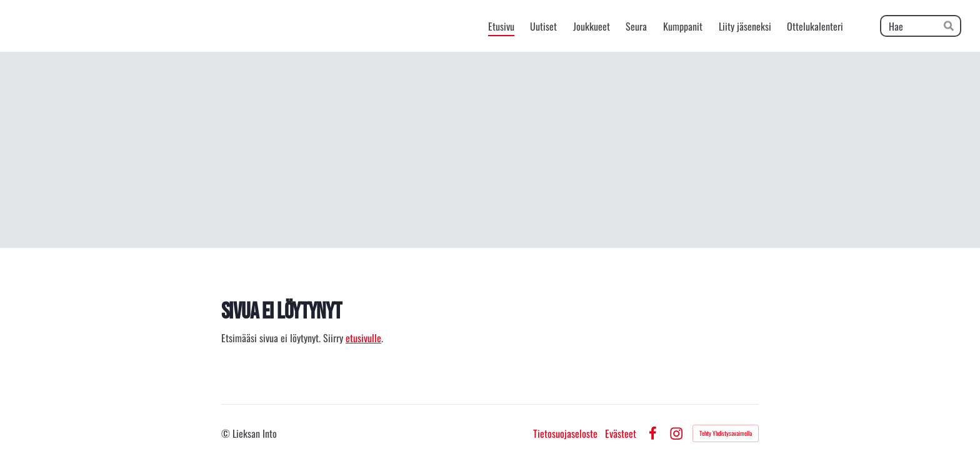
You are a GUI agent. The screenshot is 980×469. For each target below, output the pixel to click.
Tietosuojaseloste (565, 433)
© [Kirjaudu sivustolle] (227, 433)
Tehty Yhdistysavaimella (726, 433)
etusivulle (363, 338)
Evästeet (621, 433)
